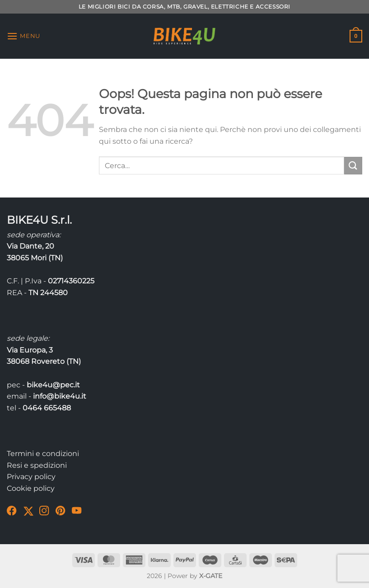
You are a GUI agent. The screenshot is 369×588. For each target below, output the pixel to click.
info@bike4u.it (60, 396)
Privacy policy (31, 477)
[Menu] (23, 36)
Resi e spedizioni (37, 465)
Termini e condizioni (43, 454)
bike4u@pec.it (53, 385)
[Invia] (353, 166)
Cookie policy (31, 488)
